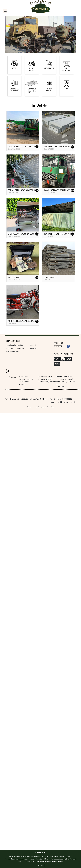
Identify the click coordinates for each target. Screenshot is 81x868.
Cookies (73, 402)
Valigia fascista (14, 277)
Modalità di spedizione (15, 348)
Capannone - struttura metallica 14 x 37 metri (62, 147)
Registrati (34, 348)
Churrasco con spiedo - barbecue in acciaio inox (27, 234)
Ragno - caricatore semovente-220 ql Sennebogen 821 (29, 147)
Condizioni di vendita (15, 345)
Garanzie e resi (12, 352)
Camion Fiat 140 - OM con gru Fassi (57, 190)
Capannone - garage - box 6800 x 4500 (58, 234)
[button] (10, 34)
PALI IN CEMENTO (50, 277)
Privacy (51, 402)
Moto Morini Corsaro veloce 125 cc (22, 321)
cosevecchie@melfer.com (48, 382)
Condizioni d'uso (62, 402)
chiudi (41, 865)
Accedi (33, 345)
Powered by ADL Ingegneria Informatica (41, 407)
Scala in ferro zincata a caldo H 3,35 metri (25, 190)
